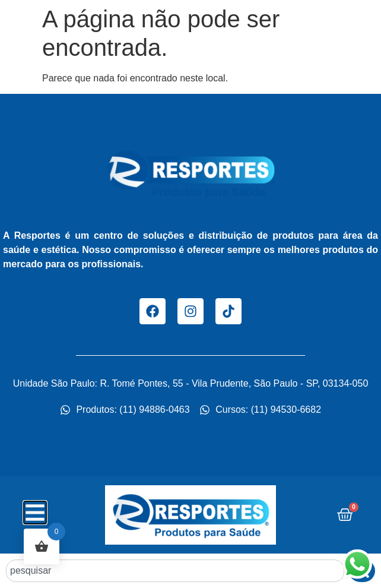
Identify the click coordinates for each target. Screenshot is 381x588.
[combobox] (175, 571)
